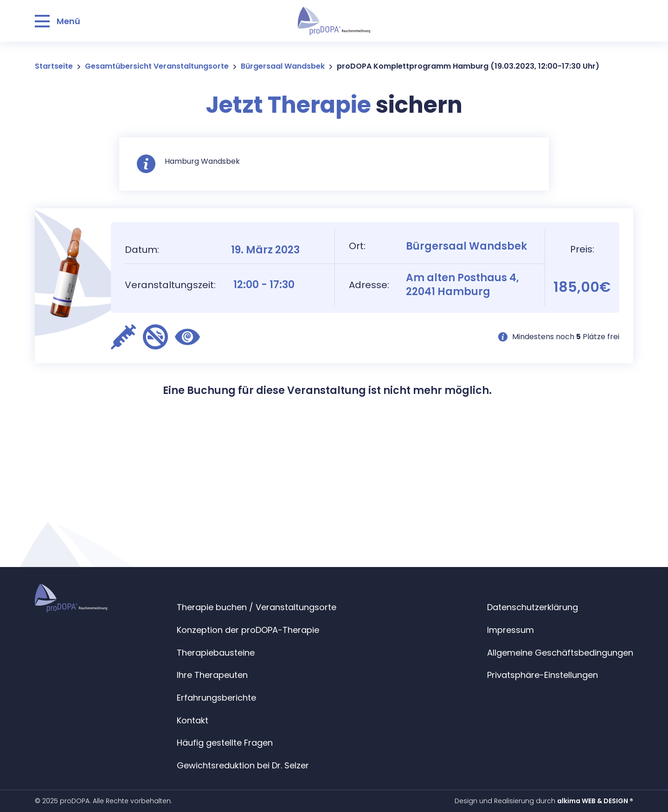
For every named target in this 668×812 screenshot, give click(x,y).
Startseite (54, 66)
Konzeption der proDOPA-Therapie (248, 630)
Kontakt (193, 720)
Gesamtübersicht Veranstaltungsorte (157, 66)
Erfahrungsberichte (216, 698)
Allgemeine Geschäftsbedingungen (560, 653)
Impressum (511, 630)
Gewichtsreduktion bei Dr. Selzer (243, 765)
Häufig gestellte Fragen (225, 743)
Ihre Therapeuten (212, 675)
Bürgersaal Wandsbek (283, 66)
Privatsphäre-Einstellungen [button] (543, 675)
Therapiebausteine (216, 653)
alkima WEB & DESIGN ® (595, 801)
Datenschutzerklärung (533, 607)
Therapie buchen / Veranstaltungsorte (257, 607)
